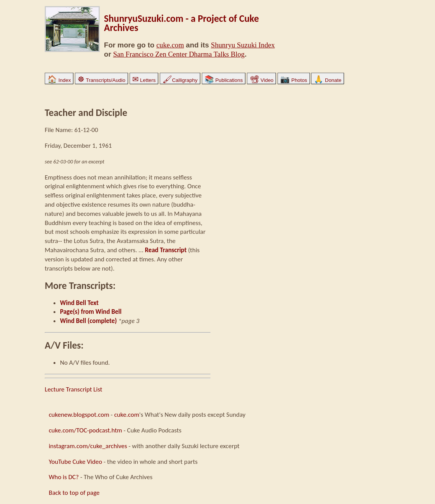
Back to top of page (74, 493)
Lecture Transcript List (74, 389)
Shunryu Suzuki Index (243, 45)
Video (262, 80)
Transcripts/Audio (101, 80)
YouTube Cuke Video (75, 462)
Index (59, 80)
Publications (224, 80)
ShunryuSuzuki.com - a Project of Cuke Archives (181, 23)
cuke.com (170, 45)
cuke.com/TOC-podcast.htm (85, 430)
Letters (144, 80)
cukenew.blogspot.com (79, 415)
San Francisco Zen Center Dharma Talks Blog (179, 54)
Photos (294, 80)
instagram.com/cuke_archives (88, 446)
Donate (328, 80)
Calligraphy (180, 80)
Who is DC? (64, 477)
